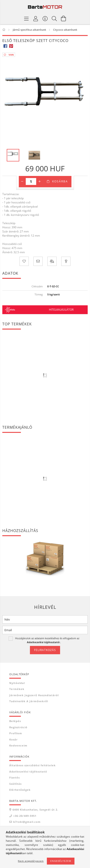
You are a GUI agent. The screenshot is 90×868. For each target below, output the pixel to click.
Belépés (15, 721)
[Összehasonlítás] (52, 261)
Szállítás (15, 784)
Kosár (13, 739)
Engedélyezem (61, 861)
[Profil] (36, 18)
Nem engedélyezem (31, 861)
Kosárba (60, 181)
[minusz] (22, 181)
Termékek (17, 689)
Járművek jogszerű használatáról (34, 695)
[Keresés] (54, 18)
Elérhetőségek (20, 790)
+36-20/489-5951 (25, 816)
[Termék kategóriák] (26, 18)
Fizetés (14, 777)
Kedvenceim (18, 745)
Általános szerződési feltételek (32, 765)
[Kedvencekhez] (24, 261)
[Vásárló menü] (45, 18)
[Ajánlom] (38, 261)
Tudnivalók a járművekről (29, 701)
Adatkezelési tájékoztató (28, 771)
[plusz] (40, 181)
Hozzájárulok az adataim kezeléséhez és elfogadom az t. (47, 640)
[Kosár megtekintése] (64, 18)
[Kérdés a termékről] (66, 261)
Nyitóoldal (17, 683)
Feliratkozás (45, 650)
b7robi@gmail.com (27, 822)
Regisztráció (18, 727)
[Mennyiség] (31, 181)
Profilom (16, 733)
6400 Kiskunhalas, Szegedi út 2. (35, 810)
